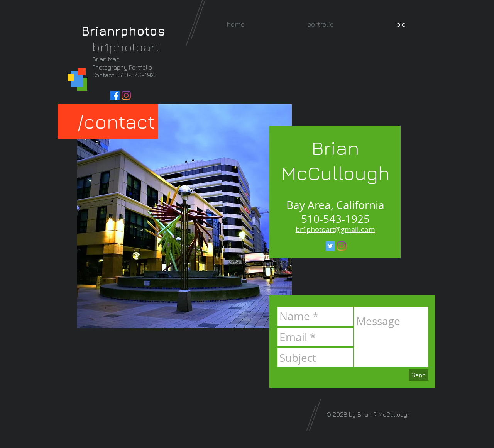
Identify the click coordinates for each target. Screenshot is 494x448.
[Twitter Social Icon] (330, 246)
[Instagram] (126, 95)
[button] (320, 24)
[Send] (419, 375)
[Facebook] (115, 95)
